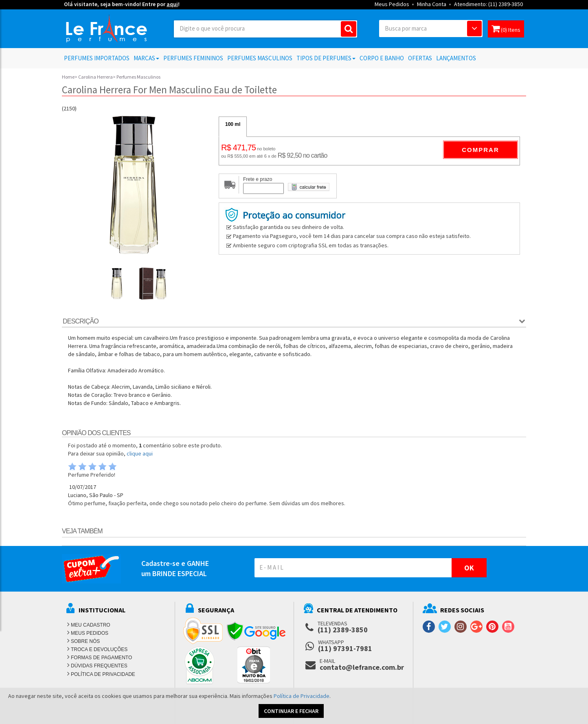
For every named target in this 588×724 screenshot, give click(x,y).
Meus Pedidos (392, 4)
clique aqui (140, 453)
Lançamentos (456, 58)
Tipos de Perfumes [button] (326, 58)
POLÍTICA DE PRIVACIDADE (103, 674)
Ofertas (420, 58)
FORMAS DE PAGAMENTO (101, 658)
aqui (172, 4)
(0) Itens (506, 29)
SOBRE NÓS (85, 641)
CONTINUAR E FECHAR (291, 711)
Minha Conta (432, 4)
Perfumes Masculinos (260, 58)
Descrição (81, 321)
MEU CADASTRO (91, 625)
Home (68, 77)
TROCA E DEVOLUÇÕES (99, 649)
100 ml (233, 124)
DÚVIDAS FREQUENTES (99, 666)
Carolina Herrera (95, 77)
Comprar (480, 150)
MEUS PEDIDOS (90, 633)
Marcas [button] (146, 58)
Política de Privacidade (302, 696)
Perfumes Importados (97, 58)
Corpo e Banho (382, 58)
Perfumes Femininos (193, 58)
